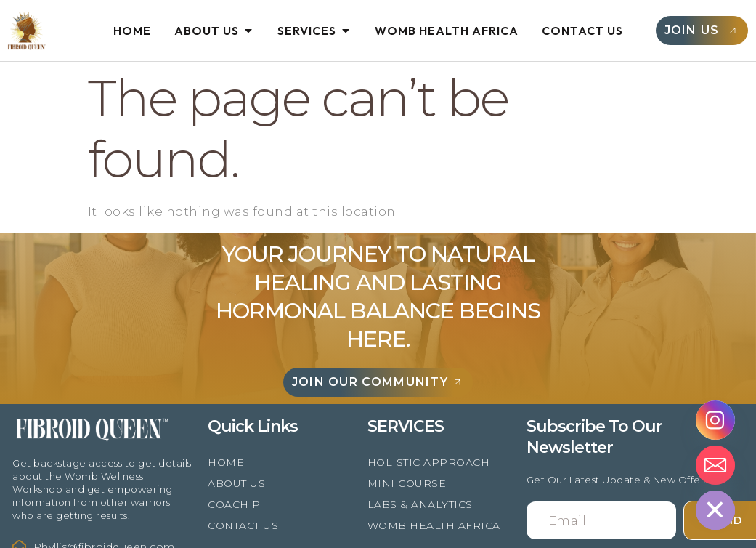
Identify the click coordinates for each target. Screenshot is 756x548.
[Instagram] (715, 420)
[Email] (715, 465)
